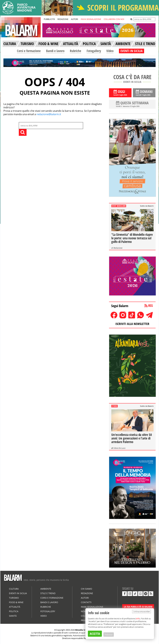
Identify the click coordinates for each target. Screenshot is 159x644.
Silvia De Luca (119, 448)
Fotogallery (94, 51)
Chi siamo (86, 589)
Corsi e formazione (29, 51)
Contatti (86, 602)
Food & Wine (16, 602)
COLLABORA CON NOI (114, 19)
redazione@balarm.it (49, 114)
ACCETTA (95, 634)
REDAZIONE (63, 19)
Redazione (118, 248)
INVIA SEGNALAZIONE (91, 19)
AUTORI (75, 19)
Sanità (13, 616)
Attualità (15, 607)
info (138, 619)
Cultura (14, 589)
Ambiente (46, 589)
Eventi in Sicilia (18, 593)
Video (110, 51)
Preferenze (109, 635)
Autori (85, 598)
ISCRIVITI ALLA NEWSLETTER (132, 324)
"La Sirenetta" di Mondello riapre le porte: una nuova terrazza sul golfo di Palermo (132, 238)
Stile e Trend (48, 593)
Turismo (14, 598)
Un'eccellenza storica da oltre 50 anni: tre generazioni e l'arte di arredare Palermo (132, 438)
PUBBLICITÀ (49, 19)
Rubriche (76, 51)
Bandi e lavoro (55, 51)
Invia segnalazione (92, 607)
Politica (14, 611)
